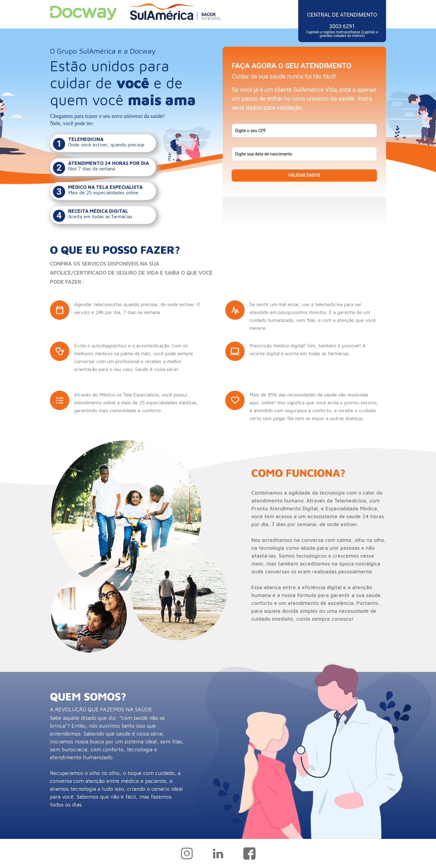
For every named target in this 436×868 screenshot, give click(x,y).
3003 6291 (342, 30)
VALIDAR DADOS (304, 175)
